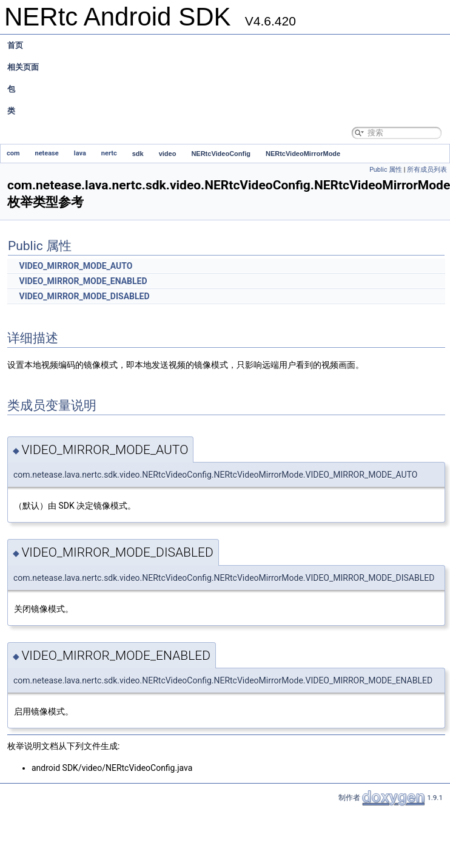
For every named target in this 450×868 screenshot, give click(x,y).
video (168, 154)
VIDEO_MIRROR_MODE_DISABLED (84, 296)
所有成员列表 (427, 170)
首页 (15, 45)
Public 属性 (386, 170)
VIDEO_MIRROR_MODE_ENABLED (83, 281)
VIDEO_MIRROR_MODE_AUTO (76, 266)
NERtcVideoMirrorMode (303, 154)
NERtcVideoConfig (221, 154)
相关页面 (23, 67)
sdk (138, 154)
